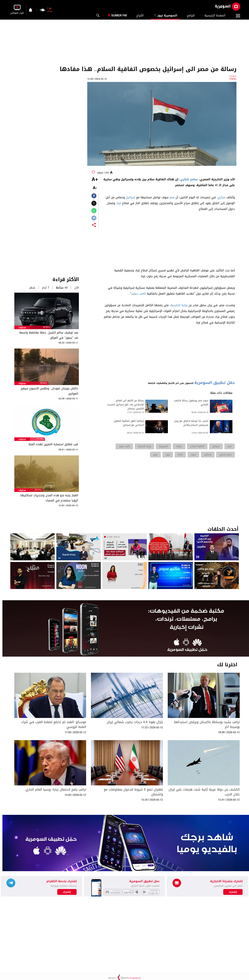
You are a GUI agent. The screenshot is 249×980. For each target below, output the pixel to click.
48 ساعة (62, 288)
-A (95, 188)
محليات (22, 327)
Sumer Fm (119, 15)
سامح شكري (189, 179)
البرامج (191, 15)
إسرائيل (131, 197)
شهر (32, 288)
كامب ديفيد (139, 294)
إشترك (67, 892)
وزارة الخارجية (179, 305)
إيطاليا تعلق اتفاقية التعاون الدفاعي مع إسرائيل (129, 423)
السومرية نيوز (165, 15)
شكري (221, 197)
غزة (119, 203)
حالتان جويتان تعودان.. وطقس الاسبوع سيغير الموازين (49, 391)
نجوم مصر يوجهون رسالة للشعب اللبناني (191, 403)
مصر (172, 197)
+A (95, 180)
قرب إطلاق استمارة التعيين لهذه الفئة (53, 444)
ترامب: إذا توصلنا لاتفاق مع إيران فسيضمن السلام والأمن (191, 423)
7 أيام (46, 288)
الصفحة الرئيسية (215, 15)
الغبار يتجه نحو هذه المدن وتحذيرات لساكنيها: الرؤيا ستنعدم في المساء (49, 498)
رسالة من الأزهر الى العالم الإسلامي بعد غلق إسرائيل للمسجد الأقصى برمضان (125, 405)
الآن (77, 288)
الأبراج (140, 15)
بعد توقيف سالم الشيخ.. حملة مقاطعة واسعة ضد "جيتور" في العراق (49, 335)
